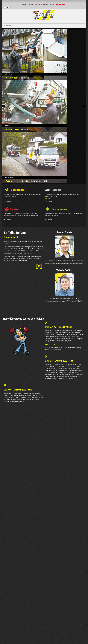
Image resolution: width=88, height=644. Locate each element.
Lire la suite (7, 202)
